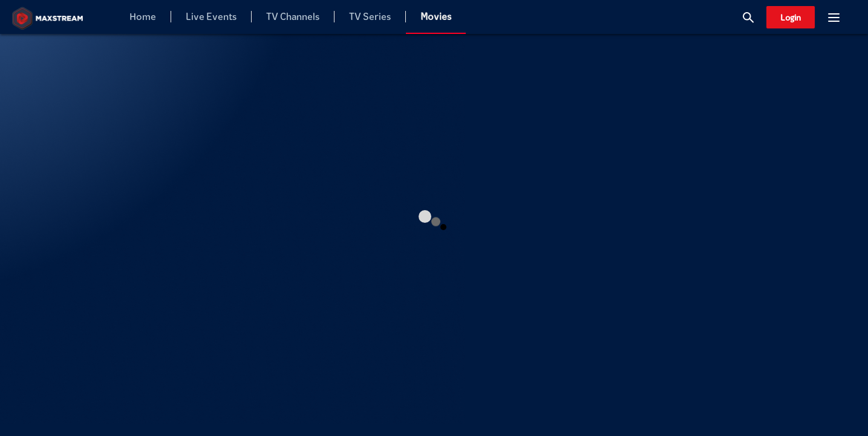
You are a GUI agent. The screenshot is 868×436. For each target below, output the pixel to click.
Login (791, 17)
